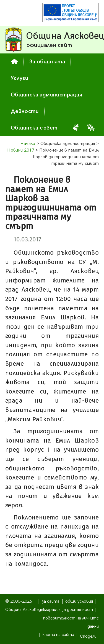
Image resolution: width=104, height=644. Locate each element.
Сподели (88, 636)
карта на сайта (58, 635)
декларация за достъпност (66, 610)
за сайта (51, 601)
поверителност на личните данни (71, 622)
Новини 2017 (21, 150)
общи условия (79, 601)
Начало (28, 144)
